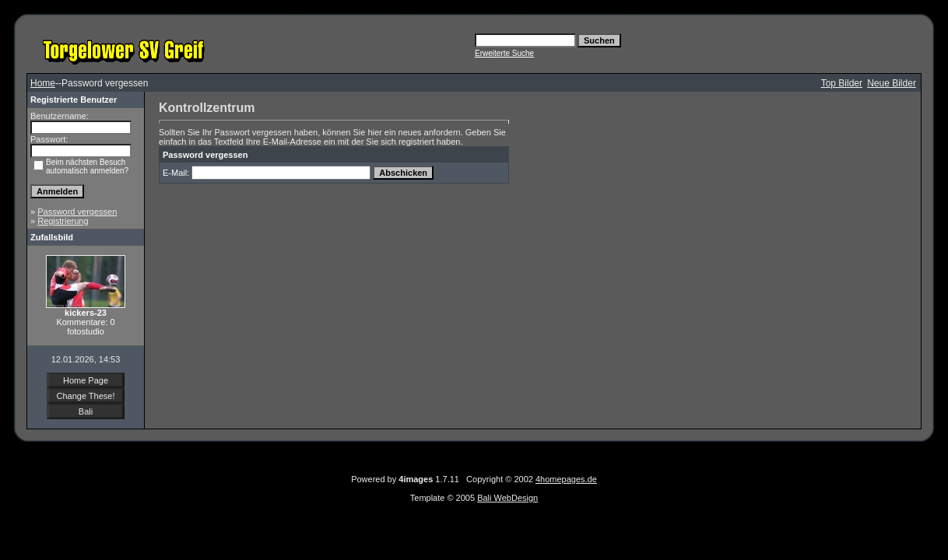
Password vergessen (77, 212)
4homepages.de (566, 479)
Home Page (86, 380)
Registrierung (63, 221)
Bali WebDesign (507, 498)
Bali (86, 411)
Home (43, 83)
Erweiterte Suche (504, 53)
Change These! (85, 396)
